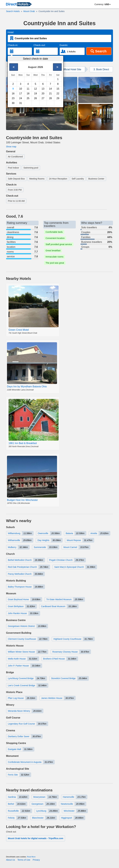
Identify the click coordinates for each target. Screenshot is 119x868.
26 (35, 98)
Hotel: (11, 32)
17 (21, 94)
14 (50, 89)
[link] (19, 4)
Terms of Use (24, 860)
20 (43, 94)
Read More (31, 857)
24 (21, 98)
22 (58, 94)
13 (43, 89)
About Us (11, 860)
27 (43, 98)
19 (35, 94)
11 (28, 89)
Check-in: (13, 45)
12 (35, 89)
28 (50, 98)
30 (13, 103)
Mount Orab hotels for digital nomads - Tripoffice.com (36, 838)
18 (28, 94)
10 (21, 89)
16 (13, 94)
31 (21, 103)
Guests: (64, 45)
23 (13, 98)
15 (58, 89)
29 (58, 98)
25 (28, 98)
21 (50, 94)
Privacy (36, 860)
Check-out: (40, 45)
